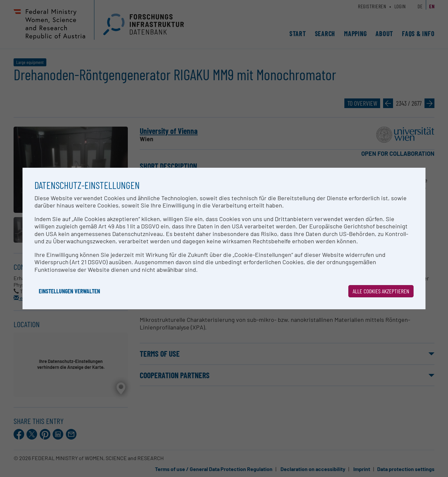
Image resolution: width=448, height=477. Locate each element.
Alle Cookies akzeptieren (381, 291)
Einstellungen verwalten (69, 291)
